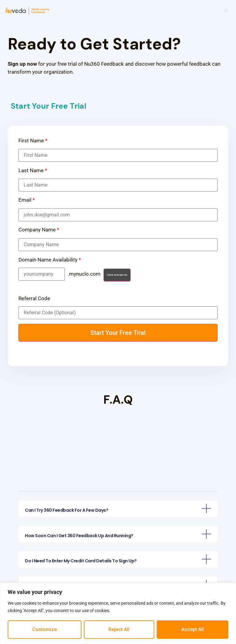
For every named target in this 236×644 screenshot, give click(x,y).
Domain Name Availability (50, 260)
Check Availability (117, 275)
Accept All (193, 629)
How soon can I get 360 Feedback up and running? (79, 536)
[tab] (118, 509)
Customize (45, 629)
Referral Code (34, 299)
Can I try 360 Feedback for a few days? (67, 510)
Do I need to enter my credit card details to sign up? (81, 561)
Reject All (119, 629)
